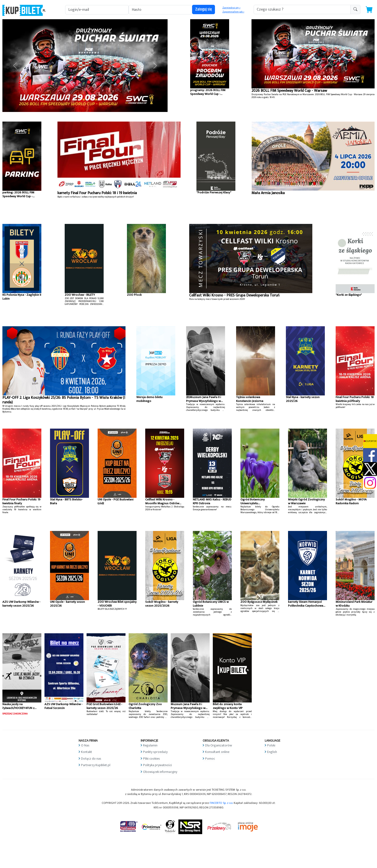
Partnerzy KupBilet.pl (96, 765)
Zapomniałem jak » (233, 12)
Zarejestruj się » (231, 8)
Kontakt (87, 752)
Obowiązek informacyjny (160, 772)
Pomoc (210, 759)
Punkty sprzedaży (155, 752)
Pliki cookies (151, 759)
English (272, 752)
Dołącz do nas (91, 759)
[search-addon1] (302, 9)
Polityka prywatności (157, 765)
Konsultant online (217, 752)
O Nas (85, 745)
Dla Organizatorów (219, 745)
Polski (271, 745)
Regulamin (150, 745)
